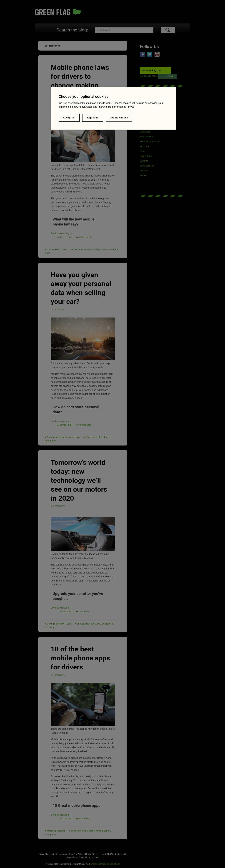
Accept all (69, 118)
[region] (114, 108)
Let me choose (119, 118)
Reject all (93, 118)
